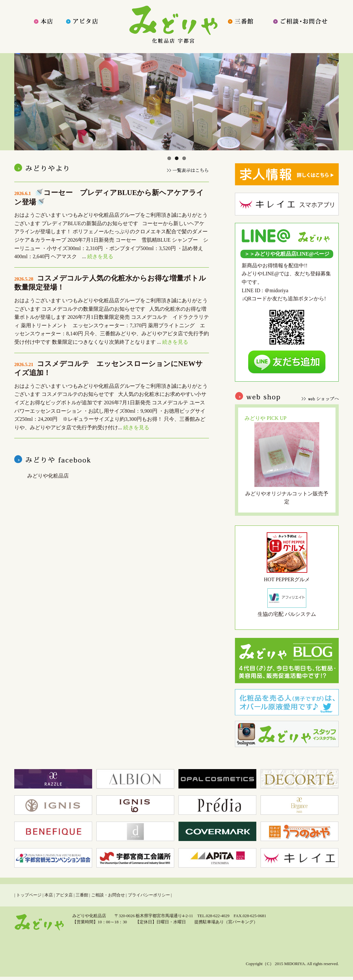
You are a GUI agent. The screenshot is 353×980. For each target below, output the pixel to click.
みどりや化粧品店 (48, 476)
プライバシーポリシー (149, 895)
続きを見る (100, 256)
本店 (49, 895)
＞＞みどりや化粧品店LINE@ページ (287, 254)
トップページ (29, 895)
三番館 (82, 895)
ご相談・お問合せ (108, 895)
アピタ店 (64, 895)
